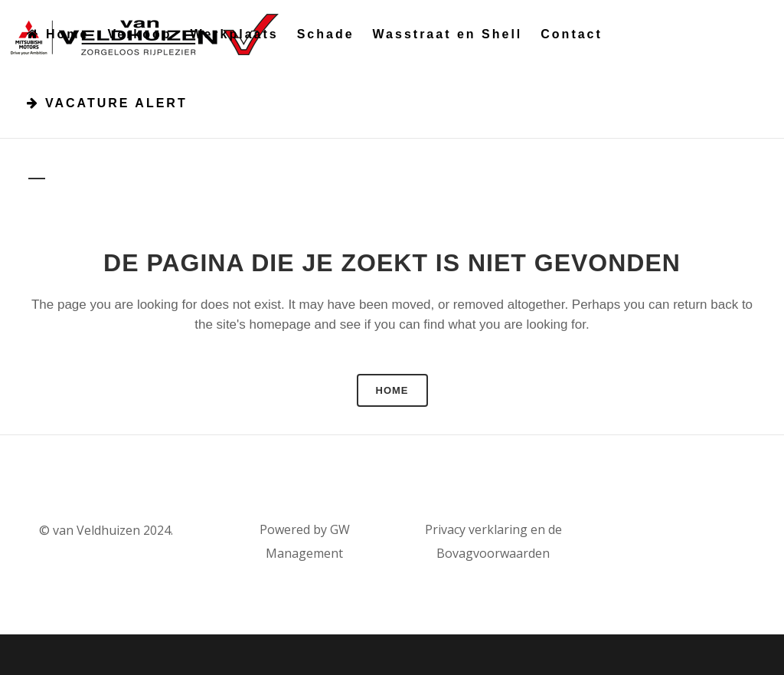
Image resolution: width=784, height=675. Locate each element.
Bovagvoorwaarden (493, 553)
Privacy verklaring (476, 529)
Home (392, 390)
